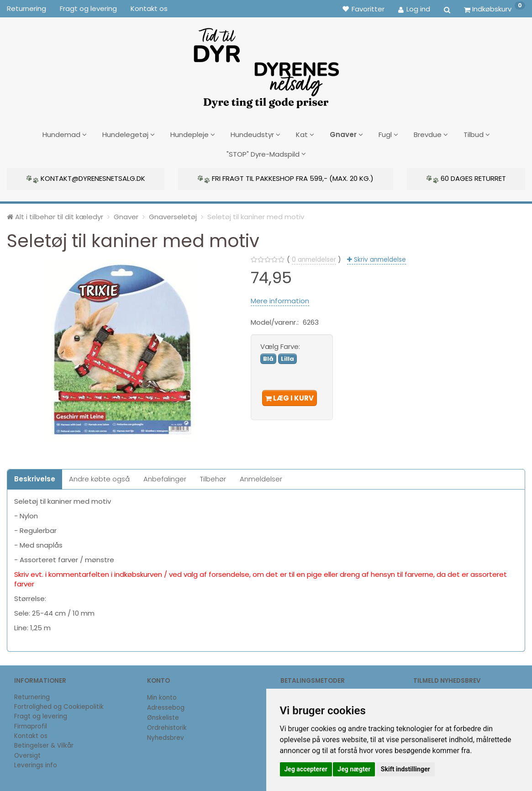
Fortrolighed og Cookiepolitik (59, 703)
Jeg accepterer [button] (306, 769)
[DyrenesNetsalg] (266, 65)
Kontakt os (149, 8)
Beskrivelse (35, 476)
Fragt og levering (88, 8)
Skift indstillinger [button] (406, 769)
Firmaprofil (31, 723)
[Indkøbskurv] (495, 9)
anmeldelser (314, 256)
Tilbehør (213, 476)
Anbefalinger (165, 476)
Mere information (280, 297)
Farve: (280, 343)
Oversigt (27, 752)
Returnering (26, 8)
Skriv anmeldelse (379, 256)
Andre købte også (99, 476)
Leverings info (36, 762)
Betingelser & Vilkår (44, 742)
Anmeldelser (261, 476)
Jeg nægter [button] (354, 769)
